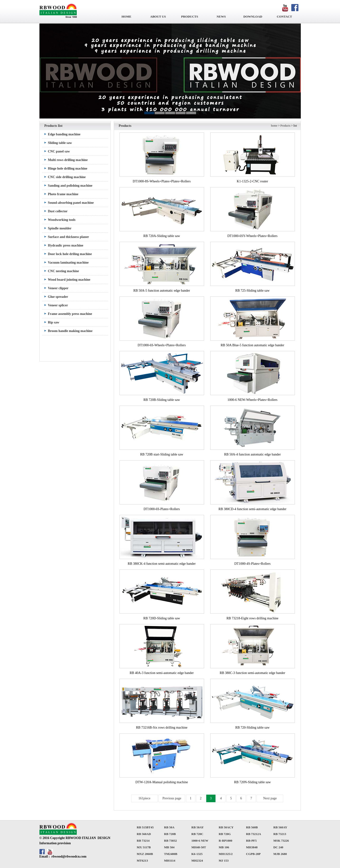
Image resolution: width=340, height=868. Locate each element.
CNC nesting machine (64, 271)
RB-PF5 (251, 841)
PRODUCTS (190, 17)
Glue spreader (58, 297)
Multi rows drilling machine (68, 160)
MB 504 (169, 847)
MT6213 (142, 861)
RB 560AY (280, 827)
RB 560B (252, 827)
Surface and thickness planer (69, 237)
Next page (270, 798)
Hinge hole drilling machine (68, 168)
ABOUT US (158, 17)
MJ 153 (224, 861)
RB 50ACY (226, 827)
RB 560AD (144, 834)
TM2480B (171, 854)
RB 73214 (143, 841)
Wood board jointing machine (69, 280)
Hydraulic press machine (66, 245)
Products (285, 126)
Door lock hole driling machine (70, 254)
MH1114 (170, 861)
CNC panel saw (59, 151)
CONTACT (284, 17)
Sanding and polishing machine (70, 186)
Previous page (172, 798)
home (274, 126)
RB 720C (197, 834)
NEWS (221, 17)
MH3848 (252, 847)
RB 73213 (280, 834)
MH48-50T (199, 847)
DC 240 (278, 847)
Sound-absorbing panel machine (71, 203)
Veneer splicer (58, 305)
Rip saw (54, 322)
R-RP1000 (226, 841)
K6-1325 (197, 854)
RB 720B (170, 834)
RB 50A (169, 827)
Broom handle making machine (70, 331)
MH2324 (197, 861)
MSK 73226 (281, 841)
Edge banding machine (64, 134)
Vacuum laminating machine (68, 263)
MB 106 (224, 847)
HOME (126, 17)
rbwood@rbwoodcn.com (69, 856)
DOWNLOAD (253, 17)
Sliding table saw (60, 143)
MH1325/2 (226, 854)
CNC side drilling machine (67, 177)
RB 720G (225, 834)
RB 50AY (198, 827)
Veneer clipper (58, 288)
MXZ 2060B (145, 854)
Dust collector (58, 211)
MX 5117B (144, 847)
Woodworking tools (62, 220)
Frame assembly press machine (70, 314)
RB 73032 (171, 841)
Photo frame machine (63, 194)
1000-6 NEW (200, 841)
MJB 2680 (280, 854)
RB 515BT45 (145, 827)
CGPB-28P (253, 854)
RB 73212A (254, 834)
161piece (144, 798)
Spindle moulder (60, 228)
